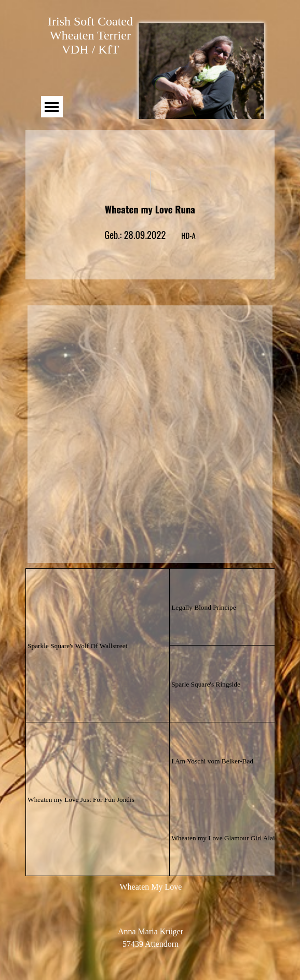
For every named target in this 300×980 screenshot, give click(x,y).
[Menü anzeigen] (52, 107)
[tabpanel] (150, 215)
